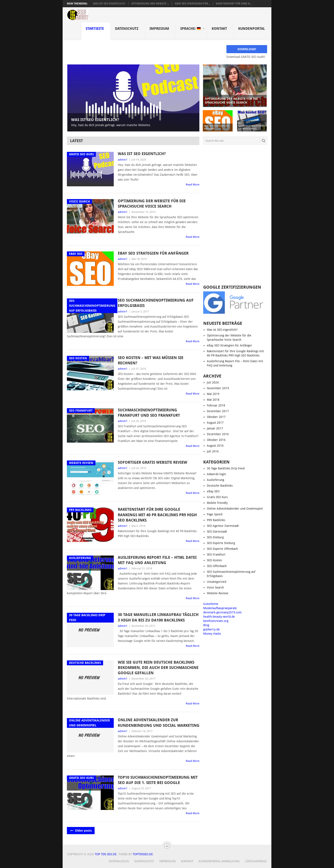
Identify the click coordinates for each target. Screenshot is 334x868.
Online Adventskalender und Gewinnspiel (235, 509)
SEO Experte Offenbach (222, 549)
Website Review (217, 593)
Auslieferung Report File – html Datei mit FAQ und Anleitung (157, 560)
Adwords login (216, 474)
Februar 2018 (216, 405)
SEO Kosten (214, 560)
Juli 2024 (213, 382)
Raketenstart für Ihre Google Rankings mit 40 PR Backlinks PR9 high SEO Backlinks (157, 515)
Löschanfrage (256, 861)
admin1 (123, 160)
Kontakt (219, 29)
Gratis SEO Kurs (217, 497)
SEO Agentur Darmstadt (223, 526)
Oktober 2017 (216, 417)
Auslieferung (215, 480)
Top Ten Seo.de (106, 854)
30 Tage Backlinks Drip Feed (226, 468)
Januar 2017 (215, 428)
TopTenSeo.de (143, 854)
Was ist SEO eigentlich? (109, 4)
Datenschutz (127, 29)
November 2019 (218, 388)
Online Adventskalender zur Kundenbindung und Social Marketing (159, 723)
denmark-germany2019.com (222, 612)
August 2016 (215, 446)
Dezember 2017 (218, 411)
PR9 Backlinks (216, 520)
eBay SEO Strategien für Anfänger (153, 253)
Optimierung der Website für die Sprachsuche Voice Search (152, 204)
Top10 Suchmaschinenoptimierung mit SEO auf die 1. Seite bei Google (158, 780)
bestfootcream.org (216, 621)
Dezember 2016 (218, 434)
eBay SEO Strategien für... (192, 4)
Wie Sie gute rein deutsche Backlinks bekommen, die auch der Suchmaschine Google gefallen (158, 668)
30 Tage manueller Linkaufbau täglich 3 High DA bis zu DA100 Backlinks (158, 617)
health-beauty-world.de (219, 617)
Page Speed (215, 514)
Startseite (95, 29)
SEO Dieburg (215, 537)
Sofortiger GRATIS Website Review (153, 462)
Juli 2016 (213, 451)
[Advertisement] (235, 215)
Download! (247, 49)
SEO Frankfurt (216, 554)
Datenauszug (119, 861)
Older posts (81, 831)
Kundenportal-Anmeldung (219, 861)
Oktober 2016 (216, 440)
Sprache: (190, 29)
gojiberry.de (212, 629)
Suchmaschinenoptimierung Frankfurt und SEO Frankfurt (149, 413)
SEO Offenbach (217, 566)
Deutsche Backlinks (220, 486)
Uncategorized (217, 582)
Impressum (159, 29)
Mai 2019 (213, 394)
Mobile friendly (217, 503)
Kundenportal (252, 29)
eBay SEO (213, 491)
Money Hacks (212, 634)
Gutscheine (211, 604)
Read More (193, 185)
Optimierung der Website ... (150, 4)
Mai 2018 (213, 400)
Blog (206, 625)
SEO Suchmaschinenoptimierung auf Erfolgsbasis (156, 303)
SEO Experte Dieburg (221, 543)
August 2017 (215, 423)
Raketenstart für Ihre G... (234, 4)
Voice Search (215, 587)
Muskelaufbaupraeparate (220, 608)
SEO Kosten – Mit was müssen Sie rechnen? (151, 360)
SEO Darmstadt (217, 532)
